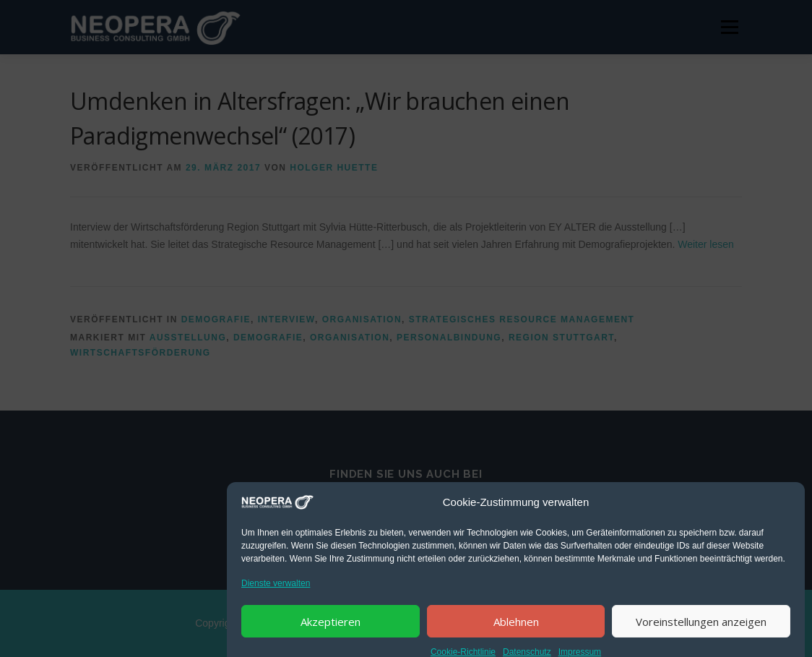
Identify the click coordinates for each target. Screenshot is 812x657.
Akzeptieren (331, 635)
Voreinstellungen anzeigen (701, 635)
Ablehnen (516, 635)
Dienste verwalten (276, 597)
